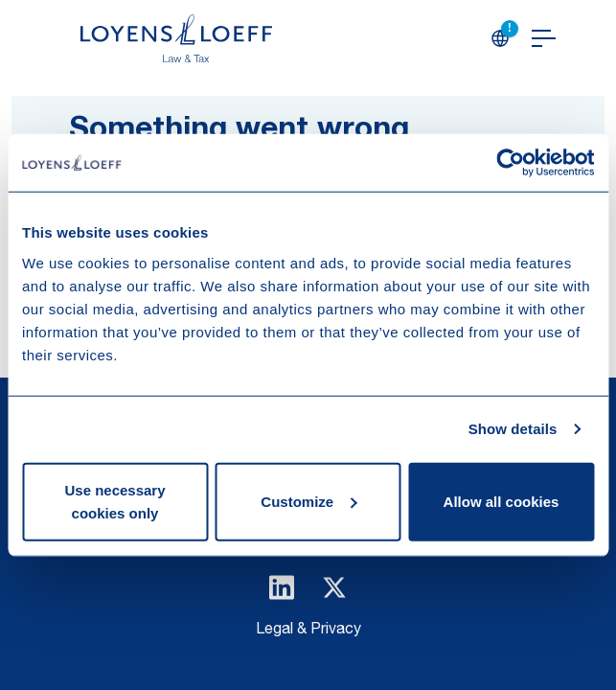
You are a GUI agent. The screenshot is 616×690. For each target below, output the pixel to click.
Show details (513, 429)
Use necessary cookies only (114, 501)
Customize (308, 501)
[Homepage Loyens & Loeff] (176, 38)
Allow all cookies (502, 501)
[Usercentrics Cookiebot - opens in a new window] (510, 163)
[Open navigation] (544, 38)
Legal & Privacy (308, 631)
